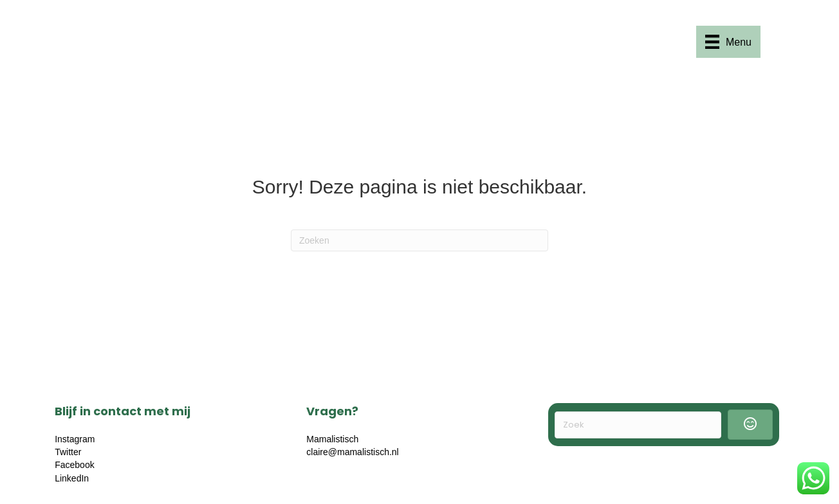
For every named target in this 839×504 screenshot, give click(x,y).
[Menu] (728, 42)
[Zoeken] (419, 240)
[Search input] (638, 425)
